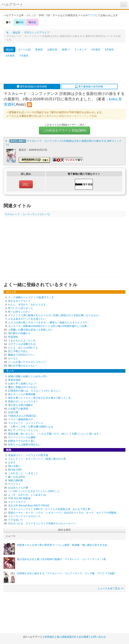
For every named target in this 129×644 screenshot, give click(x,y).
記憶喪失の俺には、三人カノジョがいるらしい (34, 391)
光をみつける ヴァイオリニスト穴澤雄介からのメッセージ (42, 523)
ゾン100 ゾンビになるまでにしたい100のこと (34, 491)
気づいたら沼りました (21, 308)
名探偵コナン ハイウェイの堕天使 (28, 455)
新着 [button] (66, 50)
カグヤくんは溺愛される (22, 344)
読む (26, 184)
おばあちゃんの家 (18, 488)
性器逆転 (13, 337)
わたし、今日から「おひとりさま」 (28, 305)
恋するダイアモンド (19, 301)
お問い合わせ (98, 637)
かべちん (13, 358)
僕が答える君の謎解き (21, 405)
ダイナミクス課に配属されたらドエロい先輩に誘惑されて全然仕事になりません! (54, 315)
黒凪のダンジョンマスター (23, 401)
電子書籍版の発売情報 (89, 86)
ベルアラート (13, 4)
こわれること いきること (23, 473)
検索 (32, 22)
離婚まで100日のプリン (21, 355)
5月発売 (109, 50)
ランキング (80, 50)
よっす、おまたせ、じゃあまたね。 (28, 495)
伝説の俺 (13, 412)
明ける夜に (14, 466)
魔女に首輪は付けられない (23, 387)
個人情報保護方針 (67, 637)
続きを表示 (64, 530)
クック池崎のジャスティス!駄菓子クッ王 (31, 297)
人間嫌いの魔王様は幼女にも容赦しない (31, 330)
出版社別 (52, 50)
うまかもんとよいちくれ (22, 340)
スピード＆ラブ (17, 502)
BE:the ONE (15, 470)
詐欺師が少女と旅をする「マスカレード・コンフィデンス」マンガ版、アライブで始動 (66, 573)
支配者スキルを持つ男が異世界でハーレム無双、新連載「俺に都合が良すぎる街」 (63, 545)
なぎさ (12, 462)
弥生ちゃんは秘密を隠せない (24, 444)
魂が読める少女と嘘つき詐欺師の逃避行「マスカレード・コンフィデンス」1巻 (61, 559)
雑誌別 (16, 32)
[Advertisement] (63, 71)
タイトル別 (24, 50)
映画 (20, 22)
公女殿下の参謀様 (18, 409)
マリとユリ (14, 484)
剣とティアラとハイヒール (23, 430)
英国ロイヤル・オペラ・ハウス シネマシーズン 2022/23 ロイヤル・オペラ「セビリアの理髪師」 (63, 513)
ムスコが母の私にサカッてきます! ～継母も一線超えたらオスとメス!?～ (49, 322)
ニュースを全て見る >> (111, 588)
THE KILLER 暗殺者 (19, 498)
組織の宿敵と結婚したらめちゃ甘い (28, 376)
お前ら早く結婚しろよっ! (22, 383)
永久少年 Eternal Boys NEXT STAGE (29, 505)
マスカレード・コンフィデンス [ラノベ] (27, 214)
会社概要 (84, 637)
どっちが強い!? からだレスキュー (27, 362)
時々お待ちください (19, 312)
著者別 (39, 50)
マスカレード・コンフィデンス (26, 423)
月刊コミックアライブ (37, 32)
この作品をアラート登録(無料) (64, 130)
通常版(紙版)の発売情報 (32, 86)
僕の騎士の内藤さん (19, 333)
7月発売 (24, 56)
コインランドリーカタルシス (24, 516)
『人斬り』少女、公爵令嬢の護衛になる (31, 427)
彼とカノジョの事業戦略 (22, 394)
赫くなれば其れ (17, 477)
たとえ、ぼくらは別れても (23, 348)
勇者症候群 (14, 380)
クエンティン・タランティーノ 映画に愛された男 (37, 459)
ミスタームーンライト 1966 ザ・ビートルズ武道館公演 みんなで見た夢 (49, 509)
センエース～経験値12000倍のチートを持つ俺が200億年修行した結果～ (49, 326)
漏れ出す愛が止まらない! (22, 366)
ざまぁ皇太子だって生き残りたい (27, 319)
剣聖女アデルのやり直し (22, 441)
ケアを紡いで (16, 520)
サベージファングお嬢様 (22, 437)
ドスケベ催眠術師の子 (21, 419)
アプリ (92, 15)
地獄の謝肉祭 (16, 480)
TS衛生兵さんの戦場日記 (22, 416)
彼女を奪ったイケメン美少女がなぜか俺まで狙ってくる (39, 398)
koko (113, 99)
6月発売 (10, 56)
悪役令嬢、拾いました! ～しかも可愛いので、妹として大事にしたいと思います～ (55, 434)
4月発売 (96, 50)
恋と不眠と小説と (18, 351)
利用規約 (49, 637)
